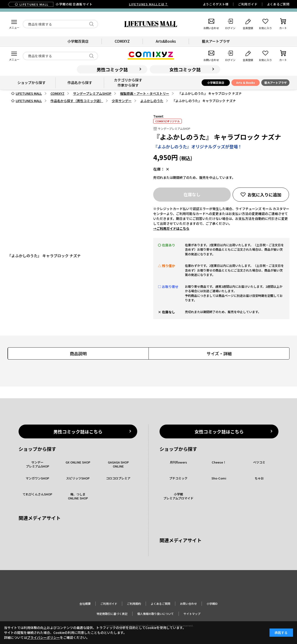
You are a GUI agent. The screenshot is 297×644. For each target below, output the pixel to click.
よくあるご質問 (278, 4)
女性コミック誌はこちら (219, 431)
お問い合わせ (188, 604)
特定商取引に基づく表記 (112, 614)
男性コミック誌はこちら (78, 431)
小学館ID (212, 604)
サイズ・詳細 (219, 353)
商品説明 (78, 353)
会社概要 (85, 604)
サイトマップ (192, 614)
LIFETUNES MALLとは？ (148, 4)
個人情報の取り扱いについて (156, 614)
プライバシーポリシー (43, 637)
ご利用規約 (134, 604)
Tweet (158, 116)
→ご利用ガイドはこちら (171, 228)
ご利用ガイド (248, 4)
